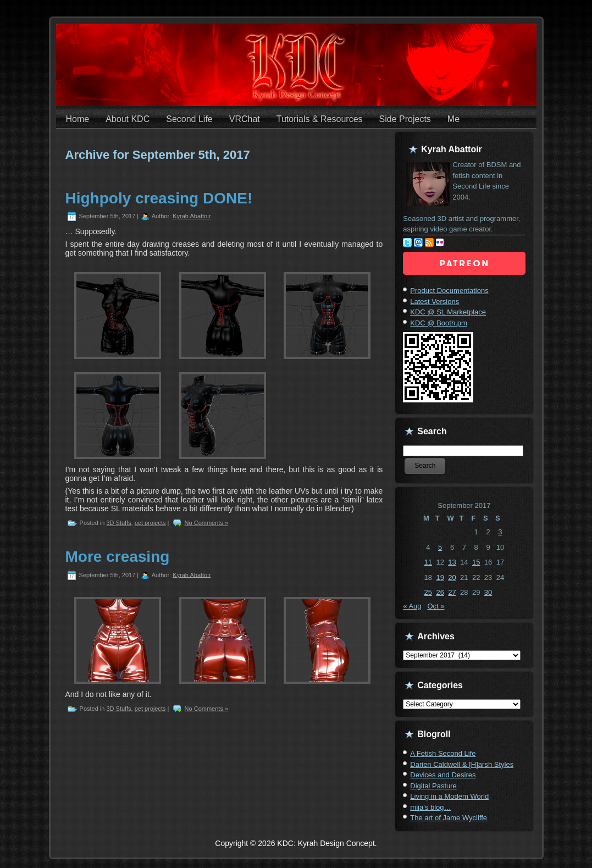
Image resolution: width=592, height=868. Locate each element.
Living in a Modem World (449, 796)
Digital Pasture (433, 786)
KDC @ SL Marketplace (448, 312)
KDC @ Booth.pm (439, 323)
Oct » (436, 606)
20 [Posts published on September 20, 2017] (452, 577)
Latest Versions (435, 302)
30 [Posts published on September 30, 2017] (488, 592)
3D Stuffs (118, 523)
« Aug (412, 606)
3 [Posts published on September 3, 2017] (500, 532)
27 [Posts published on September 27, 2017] (452, 592)
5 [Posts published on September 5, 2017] (440, 547)
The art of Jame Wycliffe (449, 818)
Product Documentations (449, 291)
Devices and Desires (443, 775)
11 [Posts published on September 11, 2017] (428, 562)
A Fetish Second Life (443, 753)
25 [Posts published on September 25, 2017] (428, 592)
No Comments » (206, 523)
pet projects (150, 523)
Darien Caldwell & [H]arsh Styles (462, 764)
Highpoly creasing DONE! (159, 198)
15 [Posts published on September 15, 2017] (476, 562)
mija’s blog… (430, 807)
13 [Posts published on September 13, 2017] (452, 562)
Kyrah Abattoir (192, 216)
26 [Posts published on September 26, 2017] (440, 592)
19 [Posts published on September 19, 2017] (440, 577)
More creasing (118, 557)
